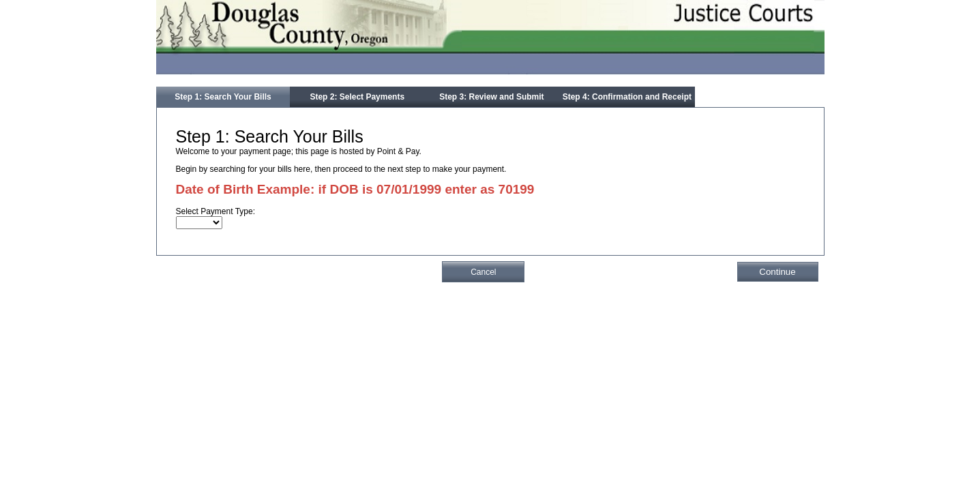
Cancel (483, 272)
